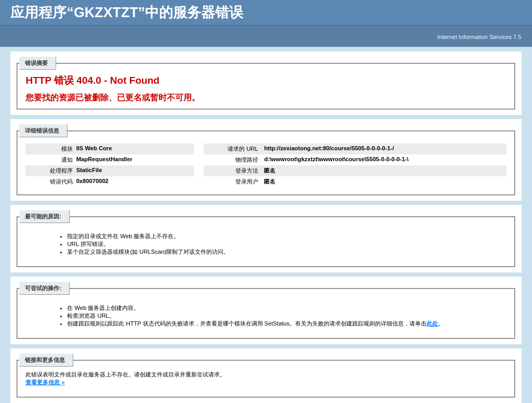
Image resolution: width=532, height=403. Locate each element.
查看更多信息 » (45, 382)
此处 (432, 323)
